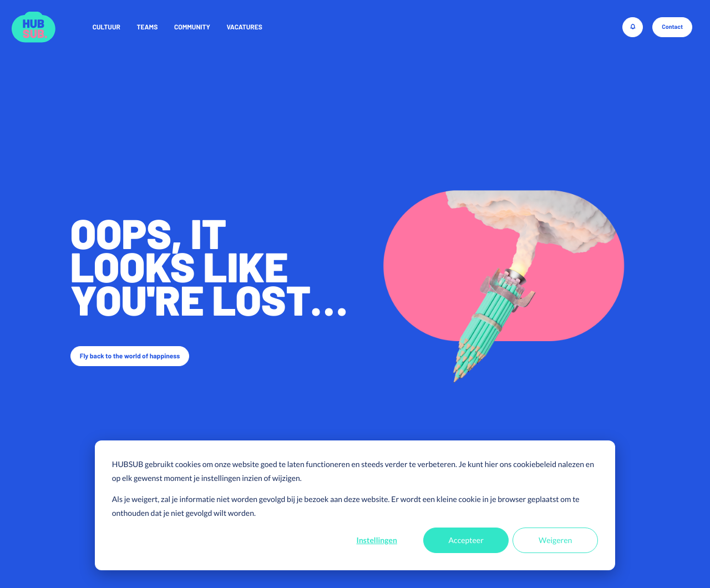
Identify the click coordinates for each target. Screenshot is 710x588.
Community (192, 27)
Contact (672, 27)
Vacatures (245, 27)
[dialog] (355, 505)
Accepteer (466, 540)
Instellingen (377, 540)
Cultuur (106, 27)
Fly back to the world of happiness (130, 356)
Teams (147, 27)
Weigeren (555, 540)
